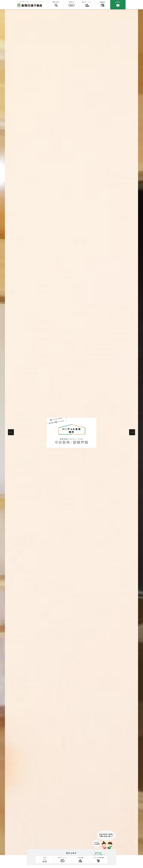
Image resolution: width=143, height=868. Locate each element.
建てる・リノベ (87, 2)
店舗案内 (102, 2)
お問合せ (118, 2)
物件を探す (56, 2)
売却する (71, 2)
